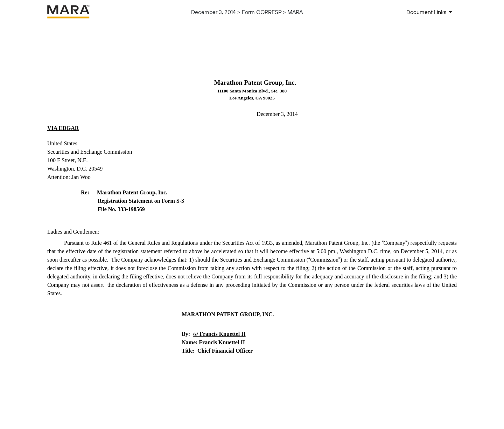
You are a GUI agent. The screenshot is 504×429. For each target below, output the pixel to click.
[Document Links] (430, 12)
